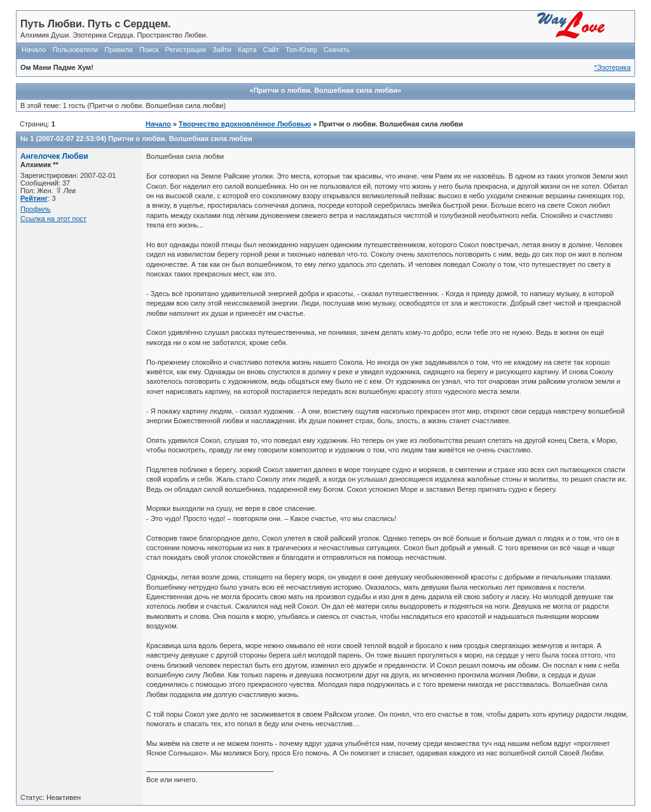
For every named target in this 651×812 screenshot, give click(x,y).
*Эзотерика (613, 67)
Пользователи (75, 50)
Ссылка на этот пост (53, 219)
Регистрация (186, 50)
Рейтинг (34, 198)
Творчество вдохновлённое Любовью (245, 124)
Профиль (36, 209)
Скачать (337, 50)
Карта (247, 50)
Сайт (271, 50)
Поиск (149, 50)
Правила (119, 50)
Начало (34, 50)
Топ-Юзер (301, 50)
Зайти (222, 50)
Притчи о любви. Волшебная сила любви (180, 139)
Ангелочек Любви (54, 156)
